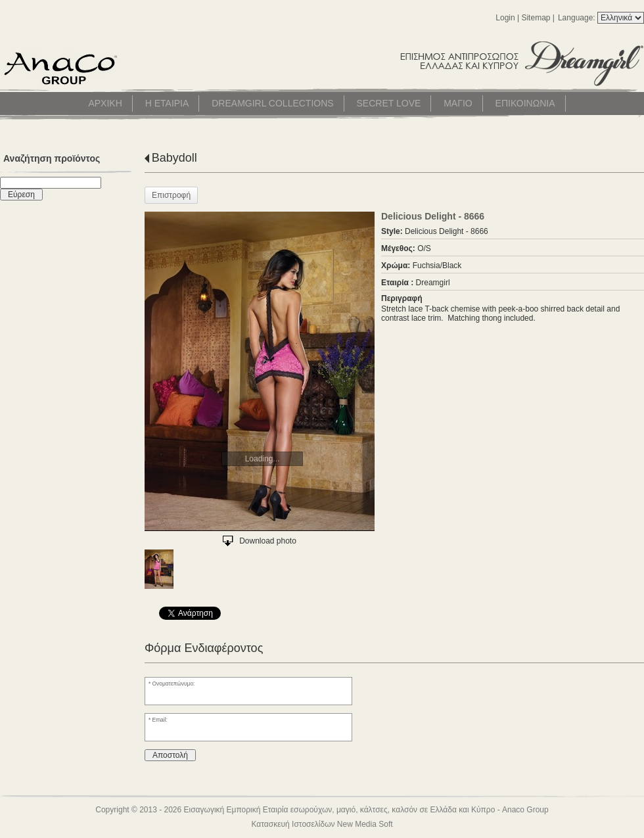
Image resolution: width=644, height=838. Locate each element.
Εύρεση (21, 195)
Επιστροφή (171, 195)
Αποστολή (170, 755)
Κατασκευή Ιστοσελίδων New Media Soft (322, 824)
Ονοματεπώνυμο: (174, 684)
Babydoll (174, 158)
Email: (160, 720)
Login (505, 18)
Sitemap (536, 18)
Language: (578, 18)
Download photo (268, 541)
